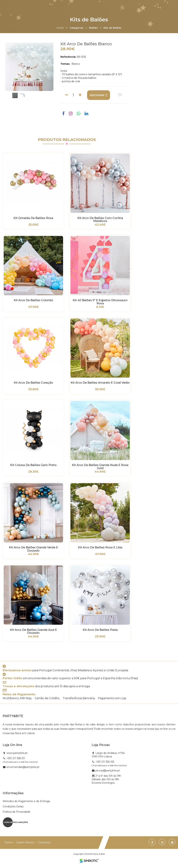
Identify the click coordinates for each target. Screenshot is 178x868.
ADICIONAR (99, 95)
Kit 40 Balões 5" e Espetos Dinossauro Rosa (100, 302)
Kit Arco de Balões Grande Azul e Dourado (33, 631)
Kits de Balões (112, 28)
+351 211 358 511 (16, 758)
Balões (93, 28)
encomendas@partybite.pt (23, 767)
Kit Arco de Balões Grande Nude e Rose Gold (100, 467)
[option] (29, 67)
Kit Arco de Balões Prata (100, 630)
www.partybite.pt (17, 753)
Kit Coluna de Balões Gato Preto (33, 465)
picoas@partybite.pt (108, 771)
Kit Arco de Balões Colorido (33, 300)
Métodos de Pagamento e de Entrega (26, 801)
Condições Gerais (13, 806)
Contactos (44, 842)
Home (60, 28)
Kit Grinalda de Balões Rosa (33, 218)
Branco (75, 64)
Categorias (76, 28)
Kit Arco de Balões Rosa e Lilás (100, 548)
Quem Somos (25, 842)
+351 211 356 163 (105, 762)
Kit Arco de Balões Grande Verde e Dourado (33, 549)
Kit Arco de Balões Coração (33, 383)
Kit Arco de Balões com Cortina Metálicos (100, 220)
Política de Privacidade (16, 812)
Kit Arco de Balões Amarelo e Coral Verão (100, 383)
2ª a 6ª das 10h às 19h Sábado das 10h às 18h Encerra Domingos (106, 779)
